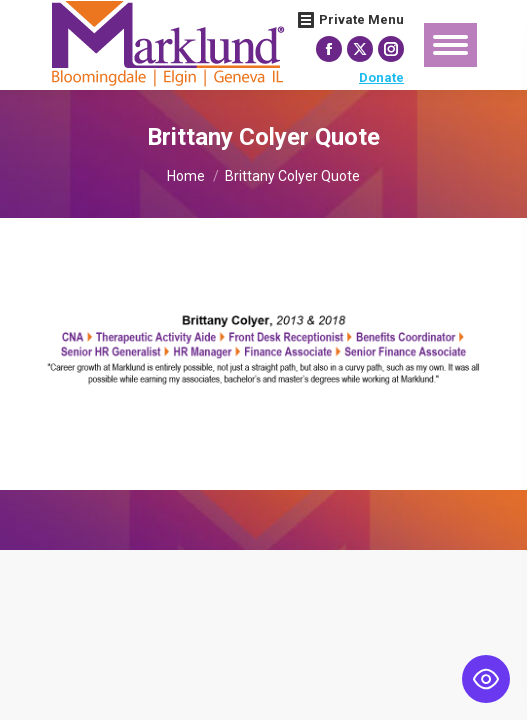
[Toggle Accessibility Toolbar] (486, 679)
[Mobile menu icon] (450, 45)
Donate (381, 77)
